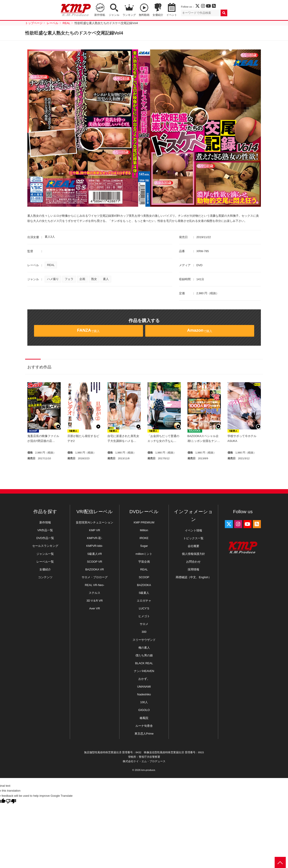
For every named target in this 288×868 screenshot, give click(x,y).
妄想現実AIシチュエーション (95, 522)
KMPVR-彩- (95, 538)
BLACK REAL (144, 663)
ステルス (95, 593)
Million (144, 530)
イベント (172, 15)
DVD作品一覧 (45, 538)
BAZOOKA (195, 431)
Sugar (144, 546)
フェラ (69, 279)
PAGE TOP (280, 862)
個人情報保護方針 (193, 554)
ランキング (129, 15)
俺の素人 (144, 648)
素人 (106, 279)
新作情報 (45, 522)
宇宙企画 (144, 562)
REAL (51, 265)
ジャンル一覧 (45, 554)
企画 (82, 279)
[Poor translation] (11, 801)
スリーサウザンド (144, 640)
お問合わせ (193, 562)
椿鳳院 (144, 718)
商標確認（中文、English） (193, 577)
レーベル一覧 (45, 562)
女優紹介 (158, 15)
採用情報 (193, 569)
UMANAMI (144, 687)
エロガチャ (144, 601)
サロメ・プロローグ (95, 577)
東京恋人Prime (144, 734)
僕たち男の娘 (144, 655)
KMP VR (95, 530)
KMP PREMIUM (144, 522)
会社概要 (193, 546)
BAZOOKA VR (95, 569)
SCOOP (33, 431)
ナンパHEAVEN (144, 671)
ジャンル (114, 15)
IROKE (144, 538)
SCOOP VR (95, 562)
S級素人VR (95, 554)
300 (144, 632)
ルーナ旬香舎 (144, 726)
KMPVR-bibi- (95, 546)
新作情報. (100, 15)
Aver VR (95, 608)
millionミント (144, 554)
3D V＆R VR (95, 601)
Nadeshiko (144, 694)
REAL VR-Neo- (95, 585)
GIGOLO (144, 710)
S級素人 (73, 431)
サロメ (144, 624)
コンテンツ (45, 577)
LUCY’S (144, 608)
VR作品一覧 (45, 530)
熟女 (94, 279)
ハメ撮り (53, 279)
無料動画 (144, 15)
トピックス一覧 (193, 538)
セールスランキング (45, 546)
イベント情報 (193, 530)
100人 (144, 702)
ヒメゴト (144, 616)
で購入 (89, 330)
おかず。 (144, 679)
